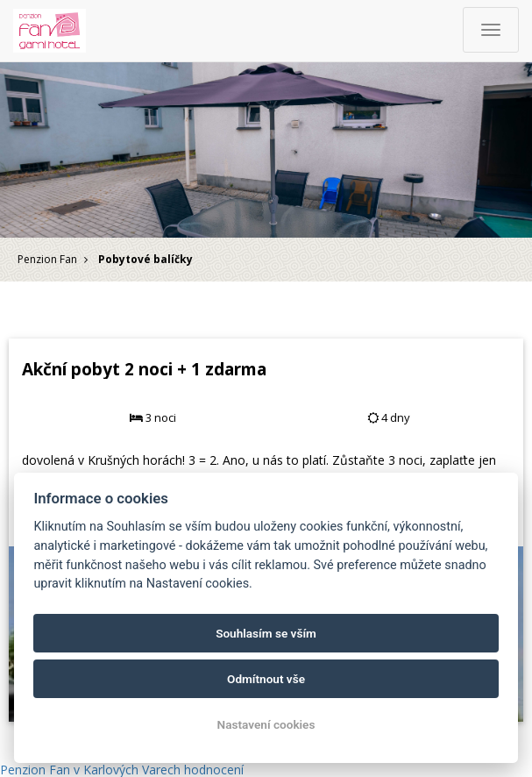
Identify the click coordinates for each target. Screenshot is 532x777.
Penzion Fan (47, 259)
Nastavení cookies (266, 724)
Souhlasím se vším (266, 633)
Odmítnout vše (266, 679)
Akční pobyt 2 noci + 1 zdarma (144, 369)
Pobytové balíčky (145, 259)
